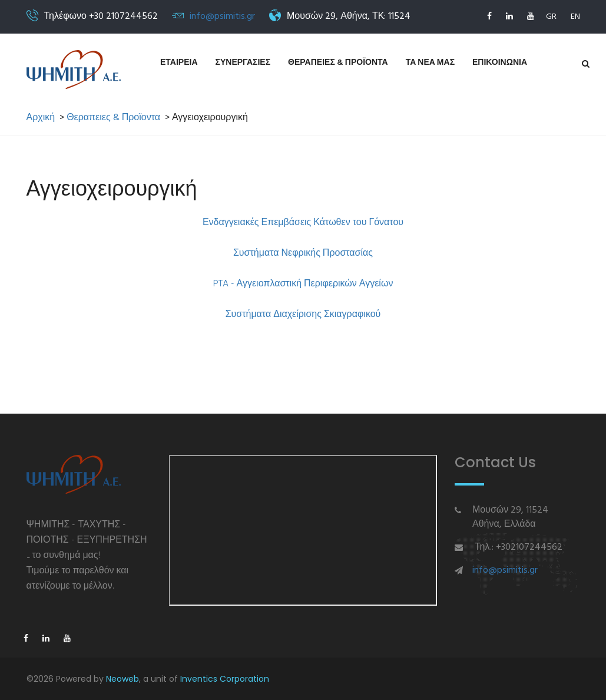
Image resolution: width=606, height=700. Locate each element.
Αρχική (41, 118)
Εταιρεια (179, 63)
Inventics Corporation (225, 679)
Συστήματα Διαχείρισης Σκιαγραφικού (303, 315)
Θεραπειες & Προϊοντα (338, 63)
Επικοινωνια (500, 63)
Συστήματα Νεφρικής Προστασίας (303, 253)
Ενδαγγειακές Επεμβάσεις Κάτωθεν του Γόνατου (303, 223)
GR (551, 17)
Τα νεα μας (430, 63)
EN (575, 17)
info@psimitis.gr (222, 16)
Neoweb (122, 679)
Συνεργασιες (243, 63)
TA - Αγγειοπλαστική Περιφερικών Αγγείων (306, 284)
